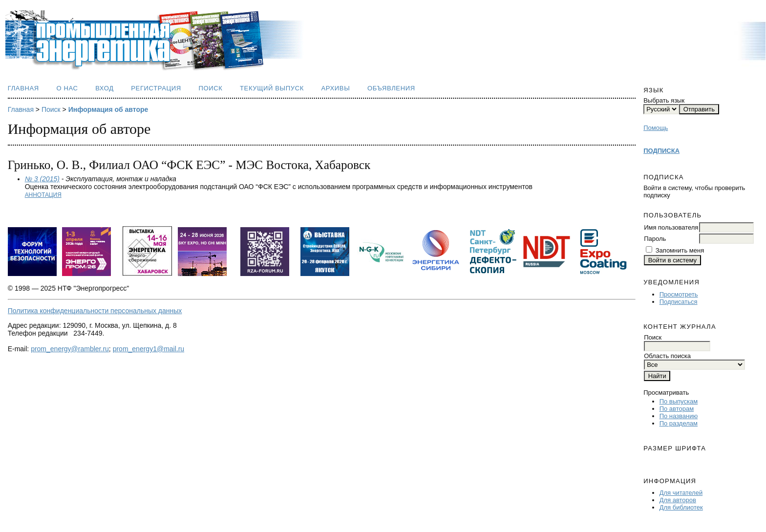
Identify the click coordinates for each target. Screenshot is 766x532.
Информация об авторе (108, 109)
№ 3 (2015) (42, 179)
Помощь (656, 128)
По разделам (679, 423)
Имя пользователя (671, 227)
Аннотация (43, 195)
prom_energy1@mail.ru (149, 349)
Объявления (391, 88)
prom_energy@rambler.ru (70, 349)
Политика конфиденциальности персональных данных (95, 311)
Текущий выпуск (272, 88)
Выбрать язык (664, 100)
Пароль (655, 239)
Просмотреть (679, 294)
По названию (679, 416)
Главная (23, 88)
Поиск (210, 88)
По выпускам (679, 401)
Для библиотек (681, 507)
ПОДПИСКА (661, 151)
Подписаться (679, 302)
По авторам (677, 409)
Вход (105, 88)
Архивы (335, 88)
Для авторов (678, 500)
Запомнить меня (680, 250)
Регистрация (156, 88)
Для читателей (681, 493)
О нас (67, 88)
